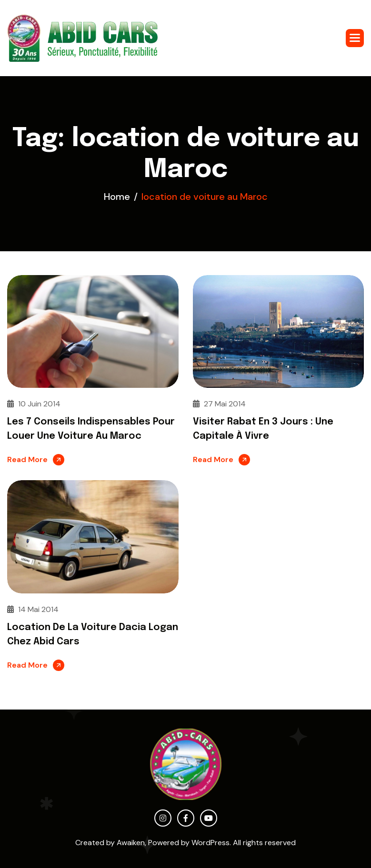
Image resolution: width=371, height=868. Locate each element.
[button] (355, 38)
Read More (27, 459)
